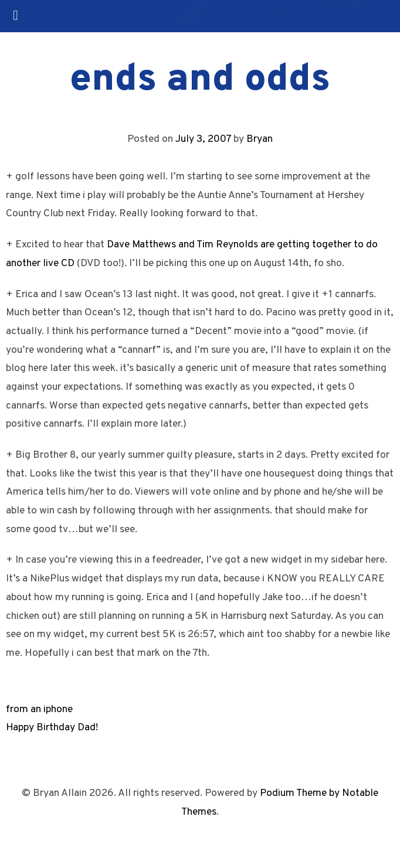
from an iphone (39, 709)
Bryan (260, 139)
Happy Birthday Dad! (52, 728)
